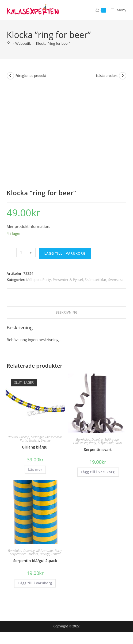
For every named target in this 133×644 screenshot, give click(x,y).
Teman (56, 554)
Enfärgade (111, 440)
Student (34, 440)
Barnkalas (83, 440)
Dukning (97, 440)
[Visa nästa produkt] (123, 76)
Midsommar (54, 437)
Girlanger (37, 437)
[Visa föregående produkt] (10, 76)
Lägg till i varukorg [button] (98, 472)
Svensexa (116, 280)
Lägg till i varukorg (65, 253)
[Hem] (8, 43)
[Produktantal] (21, 253)
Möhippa (33, 280)
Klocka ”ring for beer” (53, 43)
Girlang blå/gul (35, 447)
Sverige (46, 440)
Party (47, 280)
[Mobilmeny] (117, 10)
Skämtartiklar (96, 280)
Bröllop (13, 437)
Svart (119, 443)
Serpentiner (106, 443)
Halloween (80, 443)
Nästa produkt (107, 76)
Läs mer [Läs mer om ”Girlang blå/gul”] (35, 470)
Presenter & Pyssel (68, 280)
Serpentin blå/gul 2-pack (35, 561)
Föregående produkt (31, 76)
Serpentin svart (98, 449)
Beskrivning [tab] (66, 312)
